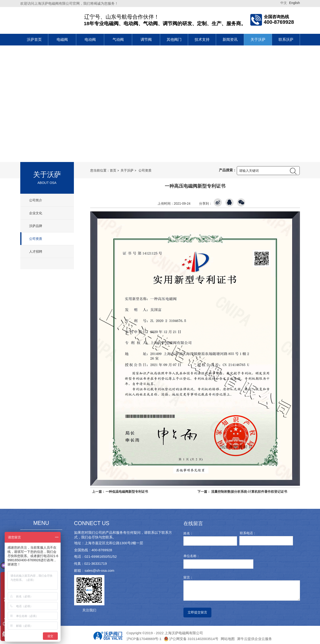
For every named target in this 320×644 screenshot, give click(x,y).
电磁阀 (62, 40)
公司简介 (35, 200)
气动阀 (118, 40)
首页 (113, 170)
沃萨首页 (34, 40)
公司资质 (35, 239)
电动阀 (90, 40)
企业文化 (35, 213)
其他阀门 (174, 40)
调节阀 (146, 40)
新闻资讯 (230, 40)
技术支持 (202, 40)
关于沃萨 (258, 40)
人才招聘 (35, 251)
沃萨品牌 (35, 226)
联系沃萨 (286, 40)
